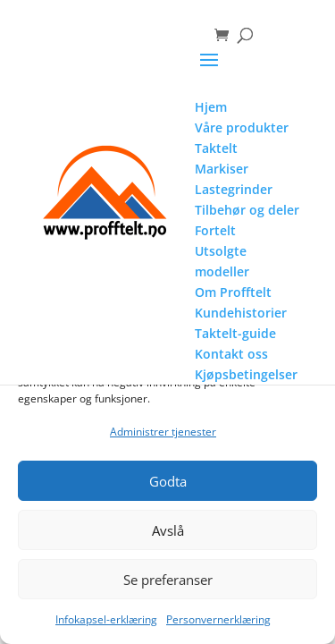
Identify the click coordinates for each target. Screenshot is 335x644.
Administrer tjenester (163, 432)
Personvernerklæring (218, 619)
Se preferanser (168, 580)
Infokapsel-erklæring (106, 619)
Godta (168, 481)
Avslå (168, 530)
